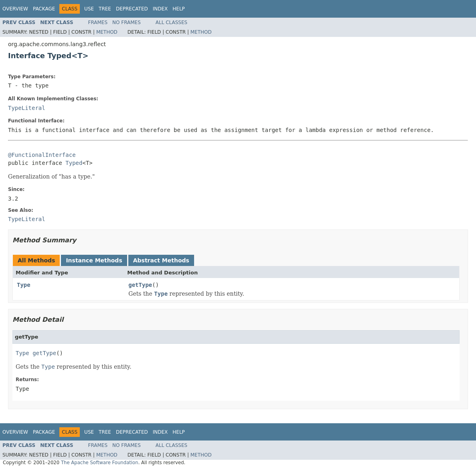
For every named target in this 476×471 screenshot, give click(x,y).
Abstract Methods (161, 260)
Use (89, 9)
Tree (105, 9)
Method (107, 32)
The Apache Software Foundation (100, 463)
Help (179, 9)
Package (44, 9)
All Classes (171, 22)
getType (140, 285)
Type (24, 285)
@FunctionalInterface (42, 155)
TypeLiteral (27, 108)
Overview (15, 9)
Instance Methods (94, 260)
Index (160, 9)
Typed (74, 163)
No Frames (127, 22)
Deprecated (132, 9)
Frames (98, 22)
